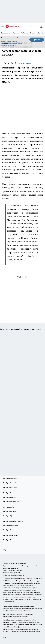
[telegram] (27, 277)
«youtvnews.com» (20, 563)
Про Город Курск (8, 507)
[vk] (19, 277)
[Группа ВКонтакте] (5, 550)
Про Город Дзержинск (10, 526)
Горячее (16, 33)
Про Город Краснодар (10, 535)
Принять (37, 40)
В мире (33, 33)
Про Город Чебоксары (10, 479)
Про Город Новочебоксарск (12, 483)
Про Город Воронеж (9, 493)
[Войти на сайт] (41, 26)
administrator (25, 63)
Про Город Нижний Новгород (13, 521)
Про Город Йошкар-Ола (11, 501)
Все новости (6, 33)
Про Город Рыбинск (9, 511)
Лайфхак (24, 33)
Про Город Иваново (9, 497)
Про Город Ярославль (10, 487)
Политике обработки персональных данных (12, 45)
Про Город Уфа (8, 516)
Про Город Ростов (9, 540)
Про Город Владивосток (11, 530)
